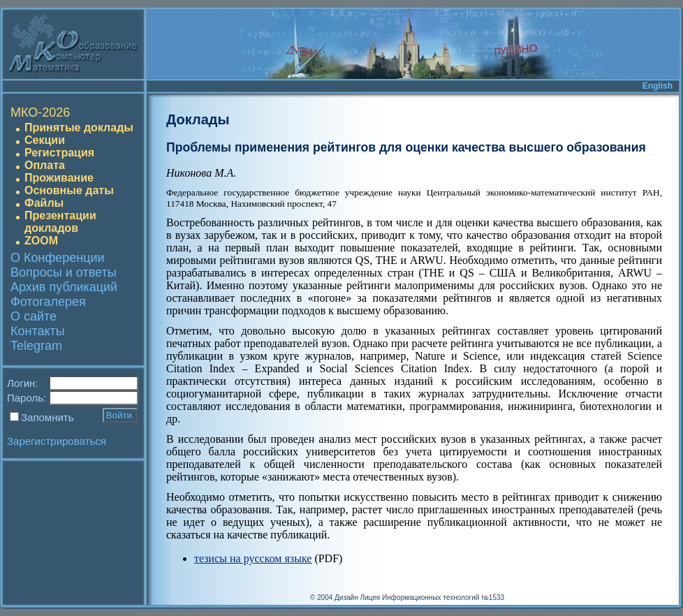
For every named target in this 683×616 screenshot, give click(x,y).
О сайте (34, 316)
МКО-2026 (40, 112)
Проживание (59, 178)
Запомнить (47, 417)
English (658, 86)
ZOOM (41, 241)
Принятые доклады (79, 127)
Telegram (36, 346)
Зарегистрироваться (57, 441)
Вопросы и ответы (64, 272)
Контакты (38, 331)
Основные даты (69, 190)
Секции (45, 140)
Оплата (45, 165)
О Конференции (58, 258)
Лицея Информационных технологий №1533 (432, 597)
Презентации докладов (60, 222)
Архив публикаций (64, 287)
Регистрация (59, 153)
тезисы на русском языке (253, 558)
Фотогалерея (48, 302)
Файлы (44, 203)
